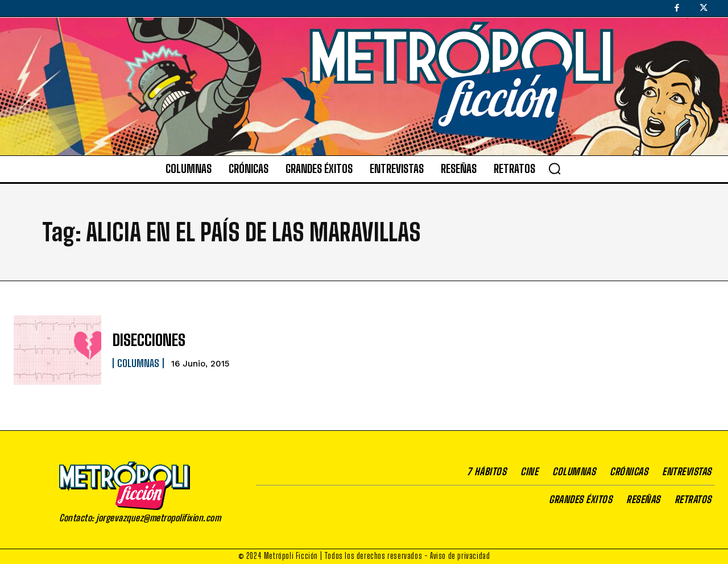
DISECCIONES (145, 340)
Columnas (138, 362)
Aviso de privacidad (460, 556)
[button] (555, 168)
